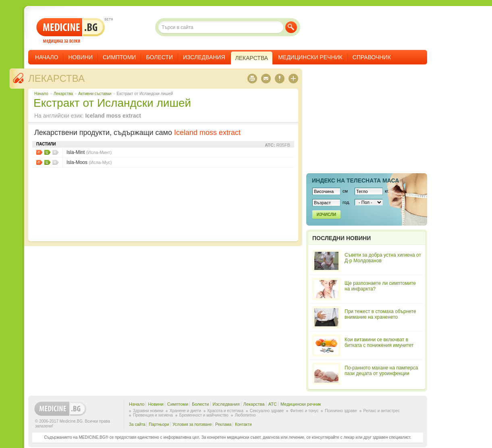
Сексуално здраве (267, 411)
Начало (47, 57)
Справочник (372, 57)
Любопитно (245, 415)
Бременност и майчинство (204, 415)
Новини (80, 57)
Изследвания (204, 57)
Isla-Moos (89, 162)
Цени (47, 152)
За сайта (137, 424)
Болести (159, 57)
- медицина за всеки (71, 31)
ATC (273, 404)
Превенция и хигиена (153, 415)
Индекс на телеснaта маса (355, 180)
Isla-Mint (89, 152)
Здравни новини (148, 411)
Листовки (39, 152)
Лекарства (56, 78)
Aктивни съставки (95, 94)
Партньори (159, 424)
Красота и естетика (225, 411)
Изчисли (326, 215)
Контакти (243, 424)
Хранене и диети (185, 411)
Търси (291, 27)
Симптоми (119, 57)
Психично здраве (341, 411)
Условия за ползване (192, 424)
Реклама (223, 424)
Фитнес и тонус (304, 411)
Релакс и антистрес (382, 411)
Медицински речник (310, 57)
